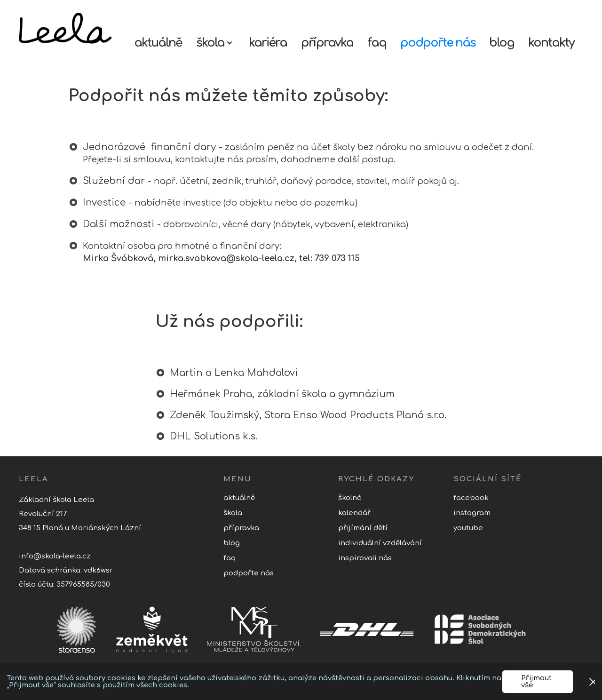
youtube (468, 528)
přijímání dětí (363, 528)
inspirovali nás (365, 558)
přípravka (327, 43)
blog (502, 43)
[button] (215, 40)
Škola (233, 513)
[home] (74, 29)
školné (350, 498)
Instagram (472, 513)
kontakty (551, 43)
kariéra (268, 43)
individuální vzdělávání (380, 543)
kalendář (354, 513)
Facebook (471, 498)
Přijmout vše (536, 682)
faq (377, 43)
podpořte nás (438, 43)
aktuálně (158, 43)
